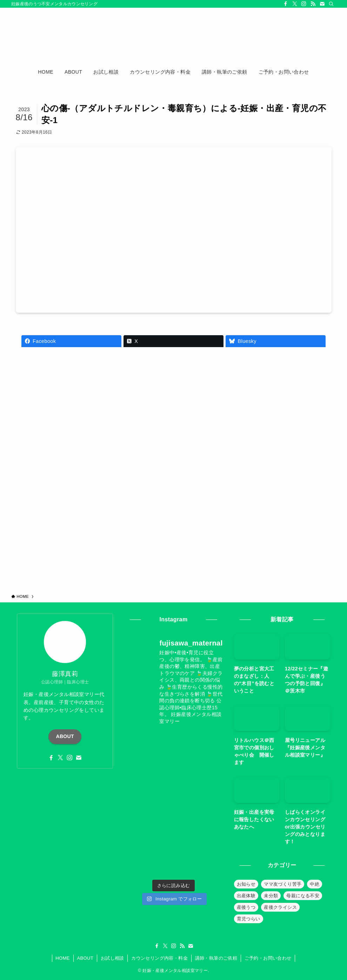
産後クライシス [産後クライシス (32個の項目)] (280, 907)
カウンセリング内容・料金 (159, 958)
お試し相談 (112, 958)
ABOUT (65, 736)
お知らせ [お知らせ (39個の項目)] (246, 884)
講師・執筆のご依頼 (216, 958)
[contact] (322, 4)
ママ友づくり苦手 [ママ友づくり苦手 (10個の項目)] (283, 884)
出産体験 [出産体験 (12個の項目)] (246, 896)
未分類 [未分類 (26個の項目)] (271, 896)
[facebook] (286, 4)
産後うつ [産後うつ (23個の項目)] (246, 907)
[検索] (331, 4)
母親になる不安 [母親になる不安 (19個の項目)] (303, 896)
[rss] (313, 4)
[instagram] (304, 4)
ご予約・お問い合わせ (268, 958)
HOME (63, 958)
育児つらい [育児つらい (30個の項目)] (249, 919)
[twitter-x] (295, 4)
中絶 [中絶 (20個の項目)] (315, 884)
